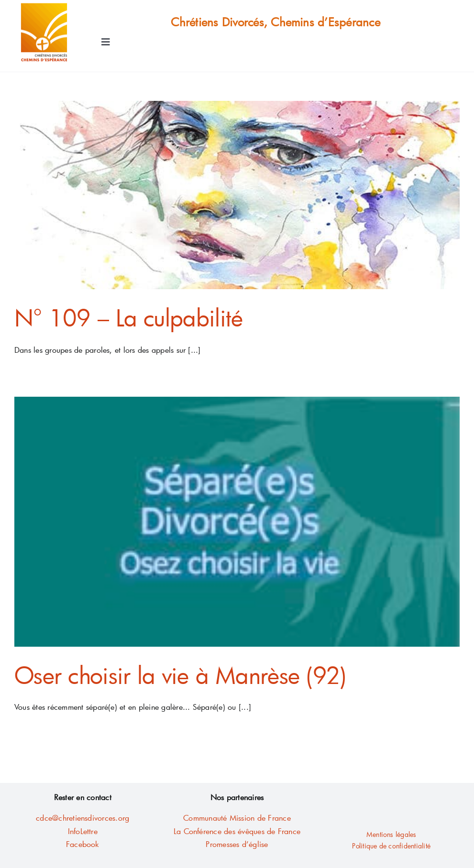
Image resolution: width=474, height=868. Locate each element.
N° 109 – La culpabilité (128, 317)
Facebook (83, 844)
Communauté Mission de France (237, 818)
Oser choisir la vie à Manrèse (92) (180, 675)
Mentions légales (391, 834)
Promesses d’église (237, 844)
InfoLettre (83, 831)
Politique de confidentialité (391, 846)
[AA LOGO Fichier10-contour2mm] (44, 6)
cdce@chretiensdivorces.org (83, 818)
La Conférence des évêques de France (237, 831)
